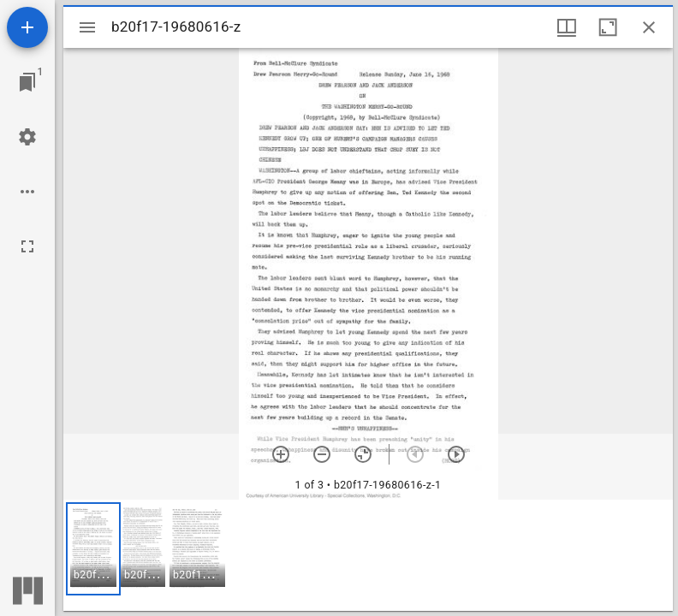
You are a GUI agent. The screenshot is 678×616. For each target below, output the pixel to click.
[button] (93, 549)
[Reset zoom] (363, 454)
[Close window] (649, 27)
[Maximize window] (608, 27)
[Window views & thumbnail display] (567, 27)
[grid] (368, 555)
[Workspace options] (27, 192)
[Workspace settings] (27, 137)
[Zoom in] (281, 454)
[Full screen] (27, 246)
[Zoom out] (322, 454)
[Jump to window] (27, 82)
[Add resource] (27, 27)
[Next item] (456, 454)
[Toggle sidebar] (87, 27)
